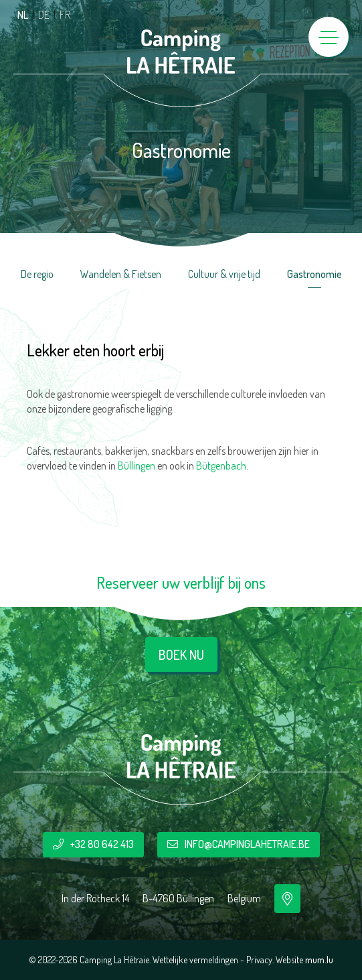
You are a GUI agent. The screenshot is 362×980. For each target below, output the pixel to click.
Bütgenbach (221, 466)
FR (65, 15)
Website (289, 960)
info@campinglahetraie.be (247, 844)
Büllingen (137, 466)
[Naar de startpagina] (181, 52)
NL (23, 15)
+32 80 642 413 (102, 844)
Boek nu (181, 654)
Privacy (259, 960)
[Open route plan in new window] (287, 899)
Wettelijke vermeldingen (195, 960)
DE (44, 15)
